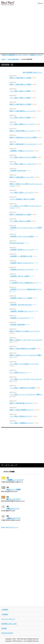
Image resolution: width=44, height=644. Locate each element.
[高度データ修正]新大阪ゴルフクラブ (21, 403)
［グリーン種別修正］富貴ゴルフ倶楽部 (22, 199)
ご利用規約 (5, 614)
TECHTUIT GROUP (7, 633)
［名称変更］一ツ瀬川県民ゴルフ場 (21, 256)
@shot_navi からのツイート (10, 527)
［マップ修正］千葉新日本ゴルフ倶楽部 (22, 388)
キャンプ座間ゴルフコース (18, 372)
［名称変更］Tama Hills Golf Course (21, 305)
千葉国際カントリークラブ (15, 480)
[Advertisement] (22, 30)
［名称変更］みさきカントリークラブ (21, 269)
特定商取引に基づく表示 (9, 624)
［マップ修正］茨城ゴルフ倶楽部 (20, 91)
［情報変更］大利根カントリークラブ (21, 151)
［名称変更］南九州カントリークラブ (21, 250)
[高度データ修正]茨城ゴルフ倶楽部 (20, 78)
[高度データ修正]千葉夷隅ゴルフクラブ (22, 410)
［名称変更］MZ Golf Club (18, 171)
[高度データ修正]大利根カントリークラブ (22, 131)
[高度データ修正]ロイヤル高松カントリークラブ (25, 331)
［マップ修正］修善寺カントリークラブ (22, 124)
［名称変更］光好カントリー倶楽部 (21, 298)
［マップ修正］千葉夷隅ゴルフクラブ (21, 423)
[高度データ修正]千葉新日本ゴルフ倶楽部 (22, 349)
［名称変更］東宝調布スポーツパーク (21, 311)
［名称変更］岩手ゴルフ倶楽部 (19, 276)
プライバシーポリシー (8, 619)
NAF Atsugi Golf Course (17, 243)
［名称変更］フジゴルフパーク (19, 318)
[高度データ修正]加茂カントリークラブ (22, 177)
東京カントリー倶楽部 (13, 489)
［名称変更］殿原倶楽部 (17, 325)
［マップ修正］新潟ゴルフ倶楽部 (20, 221)
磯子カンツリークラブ (13, 499)
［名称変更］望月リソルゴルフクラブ (21, 263)
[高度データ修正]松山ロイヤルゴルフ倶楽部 (23, 137)
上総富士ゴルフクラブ (13, 518)
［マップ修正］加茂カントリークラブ (21, 192)
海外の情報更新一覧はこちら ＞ (33, 72)
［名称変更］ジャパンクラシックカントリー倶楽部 (26, 228)
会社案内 (4, 628)
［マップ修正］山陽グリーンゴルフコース (23, 164)
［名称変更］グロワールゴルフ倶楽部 (21, 236)
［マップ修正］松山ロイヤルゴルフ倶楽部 (23, 157)
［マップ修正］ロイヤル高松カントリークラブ (24, 364)
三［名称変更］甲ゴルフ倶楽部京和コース (23, 283)
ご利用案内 (5, 610)
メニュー (40, 3)
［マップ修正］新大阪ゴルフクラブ (21, 416)
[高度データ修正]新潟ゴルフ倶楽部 (20, 214)
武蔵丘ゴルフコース (13, 509)
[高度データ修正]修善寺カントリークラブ (22, 111)
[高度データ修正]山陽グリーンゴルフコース (23, 144)
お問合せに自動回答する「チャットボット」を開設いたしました (22, 55)
